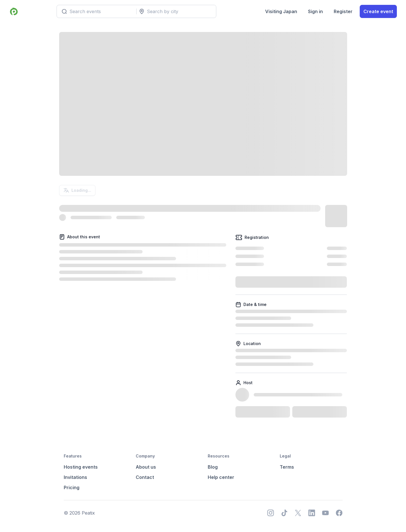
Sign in (315, 11)
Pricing (72, 487)
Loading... (77, 190)
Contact (145, 477)
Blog (213, 467)
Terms (287, 467)
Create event (378, 11)
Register (343, 11)
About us (146, 467)
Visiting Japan (281, 11)
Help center (221, 477)
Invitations (75, 477)
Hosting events (81, 467)
